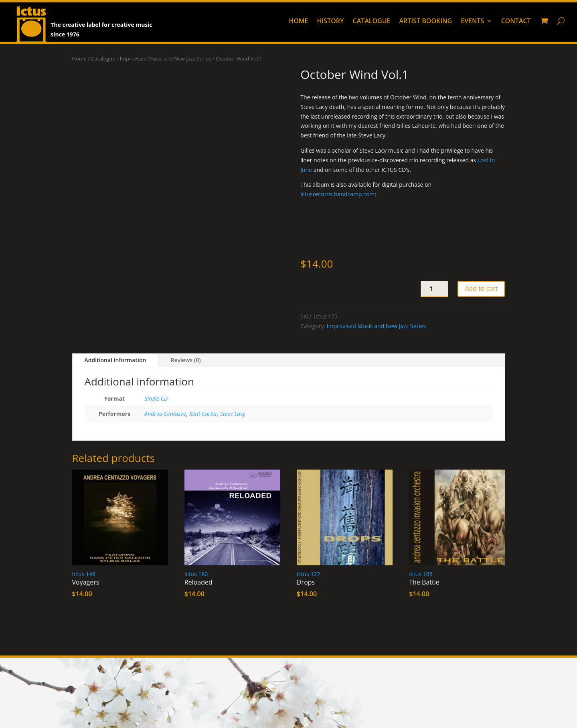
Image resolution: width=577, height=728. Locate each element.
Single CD (156, 398)
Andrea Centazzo (166, 414)
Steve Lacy (233, 414)
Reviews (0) (185, 360)
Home (298, 22)
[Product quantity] (434, 289)
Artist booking (426, 22)
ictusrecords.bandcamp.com (337, 194)
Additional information (115, 360)
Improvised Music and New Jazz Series (166, 58)
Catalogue (371, 22)
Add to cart (481, 288)
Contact (516, 22)
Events (472, 22)
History (330, 22)
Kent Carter (203, 414)
